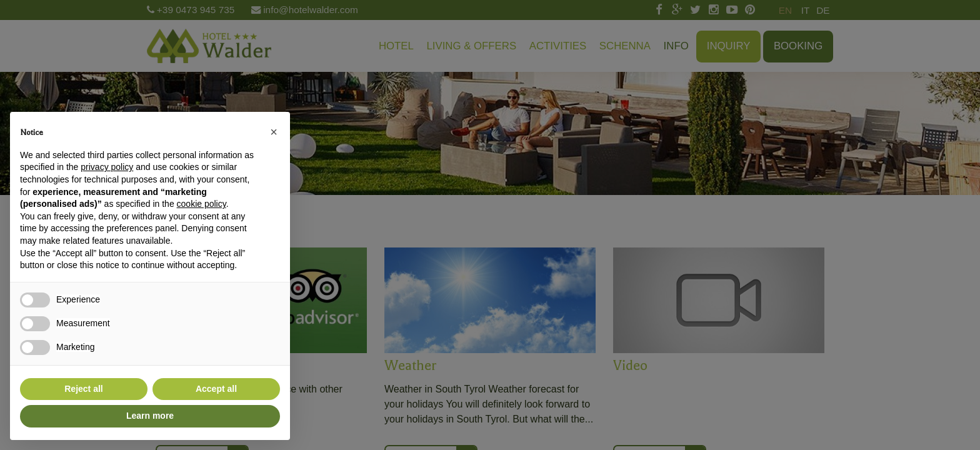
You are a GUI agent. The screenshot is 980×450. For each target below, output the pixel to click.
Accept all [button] (216, 389)
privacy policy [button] (107, 167)
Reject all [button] (83, 389)
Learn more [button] (150, 416)
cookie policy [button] (202, 204)
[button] (274, 132)
